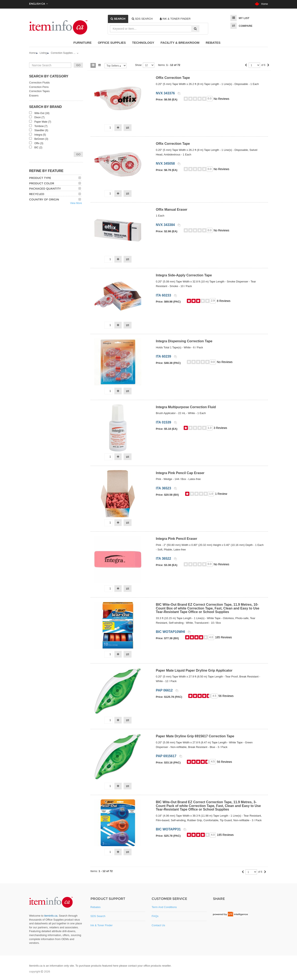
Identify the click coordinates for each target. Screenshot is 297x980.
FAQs (155, 916)
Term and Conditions (164, 907)
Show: (139, 65)
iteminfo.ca (51, 916)
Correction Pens (39, 87)
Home (261, 4)
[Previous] (246, 65)
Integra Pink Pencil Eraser (176, 539)
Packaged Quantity (45, 189)
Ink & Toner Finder (102, 925)
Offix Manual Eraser (172, 210)
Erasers (34, 96)
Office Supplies (112, 43)
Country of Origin (44, 199)
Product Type (40, 178)
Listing (43, 53)
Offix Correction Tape (173, 78)
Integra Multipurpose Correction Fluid (186, 407)
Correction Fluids (39, 83)
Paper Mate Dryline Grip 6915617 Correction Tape (195, 736)
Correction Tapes (39, 91)
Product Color (42, 183)
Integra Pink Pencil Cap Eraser (180, 473)
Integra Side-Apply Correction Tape (184, 275)
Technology (143, 43)
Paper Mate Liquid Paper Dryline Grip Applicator (194, 670)
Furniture (83, 43)
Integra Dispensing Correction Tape (184, 341)
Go (78, 154)
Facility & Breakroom (180, 43)
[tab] (118, 19)
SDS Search (98, 916)
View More (76, 203)
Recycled (37, 194)
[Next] (268, 65)
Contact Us (158, 925)
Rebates (213, 43)
